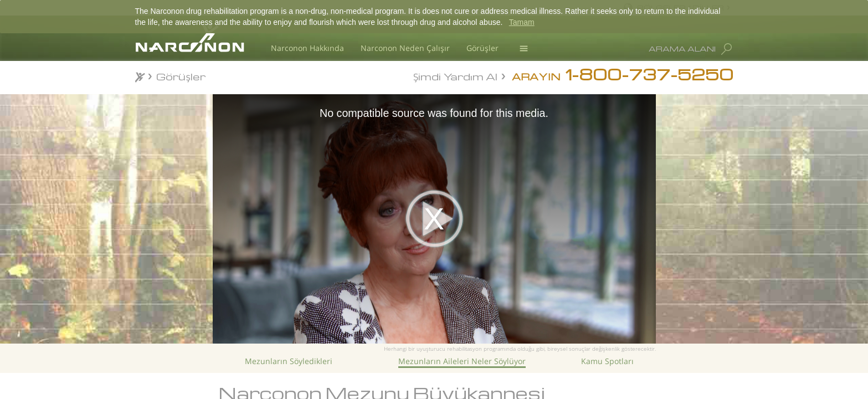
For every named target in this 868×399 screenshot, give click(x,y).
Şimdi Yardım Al (455, 76)
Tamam (522, 22)
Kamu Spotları (607, 361)
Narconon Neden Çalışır (405, 48)
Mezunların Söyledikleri (289, 361)
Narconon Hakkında (307, 48)
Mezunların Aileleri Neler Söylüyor (462, 361)
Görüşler (482, 48)
